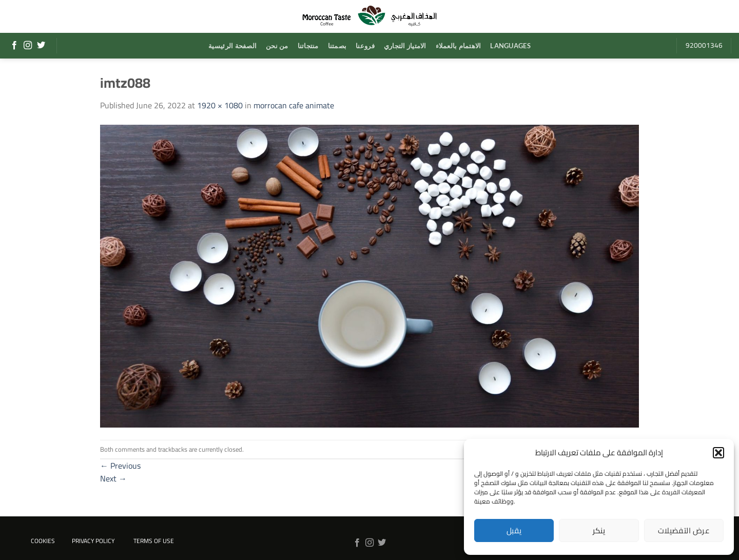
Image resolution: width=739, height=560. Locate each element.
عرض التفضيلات (684, 530)
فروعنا (365, 46)
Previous (120, 466)
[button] (718, 453)
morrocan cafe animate (294, 105)
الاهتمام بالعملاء (459, 46)
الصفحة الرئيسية (232, 46)
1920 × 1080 (220, 105)
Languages (510, 46)
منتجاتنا (308, 46)
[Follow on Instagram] (28, 46)
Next (113, 478)
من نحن (277, 46)
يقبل (514, 530)
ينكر (599, 530)
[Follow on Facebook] (14, 46)
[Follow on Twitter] (41, 46)
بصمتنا (337, 46)
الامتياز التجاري (405, 46)
